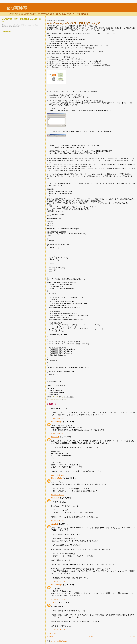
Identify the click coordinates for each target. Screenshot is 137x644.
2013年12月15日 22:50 (58, 599)
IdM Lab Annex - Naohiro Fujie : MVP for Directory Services (20, 25)
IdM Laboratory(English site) (10, 27)
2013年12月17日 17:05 (58, 630)
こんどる (55, 524)
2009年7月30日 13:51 (58, 419)
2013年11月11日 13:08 (58, 582)
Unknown (55, 437)
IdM (61, 399)
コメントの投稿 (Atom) (59, 641)
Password (66, 399)
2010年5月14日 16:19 (58, 475)
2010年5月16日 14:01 (58, 495)
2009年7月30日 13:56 (58, 434)
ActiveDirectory (56, 399)
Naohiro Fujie (55, 397)
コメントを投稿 (52, 633)
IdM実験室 (17, 8)
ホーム (91, 637)
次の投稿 (50, 637)
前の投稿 (132, 637)
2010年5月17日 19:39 (58, 521)
